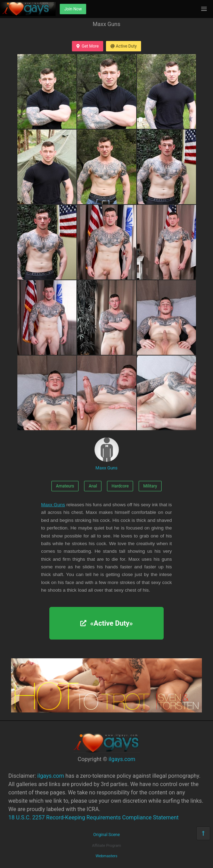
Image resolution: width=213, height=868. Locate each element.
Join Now (73, 9)
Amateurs (65, 486)
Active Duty (124, 46)
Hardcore (120, 486)
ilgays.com (122, 759)
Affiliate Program (107, 846)
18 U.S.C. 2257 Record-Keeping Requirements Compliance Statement (93, 817)
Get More (88, 46)
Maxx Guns (107, 454)
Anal (93, 486)
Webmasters (106, 856)
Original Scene (106, 835)
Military (150, 486)
